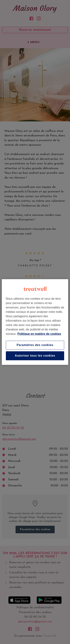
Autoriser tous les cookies (35, 356)
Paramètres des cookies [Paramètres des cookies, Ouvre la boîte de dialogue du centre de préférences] (35, 345)
